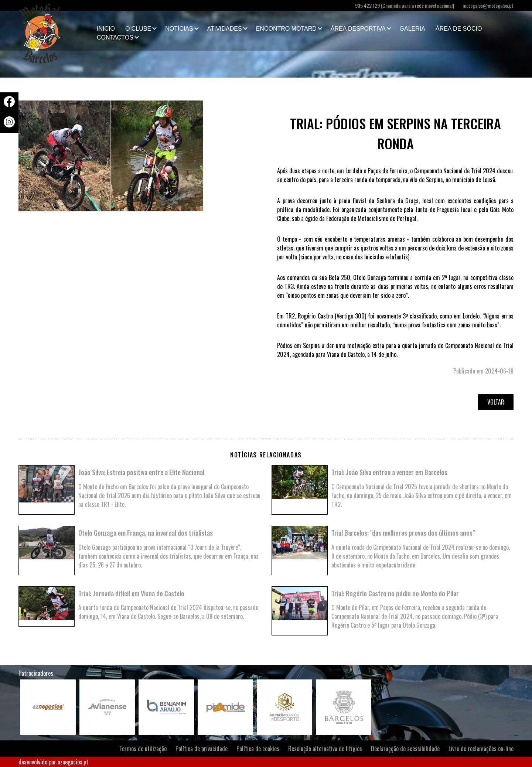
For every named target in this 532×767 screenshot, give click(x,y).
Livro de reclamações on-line (481, 749)
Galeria (412, 29)
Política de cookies (258, 749)
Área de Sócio (459, 29)
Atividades (225, 29)
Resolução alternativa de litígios (325, 749)
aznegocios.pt (73, 762)
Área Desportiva (358, 29)
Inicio (106, 29)
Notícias (179, 29)
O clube (138, 29)
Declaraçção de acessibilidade (405, 749)
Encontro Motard (286, 29)
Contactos (115, 38)
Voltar (496, 402)
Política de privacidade (202, 749)
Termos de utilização (143, 749)
